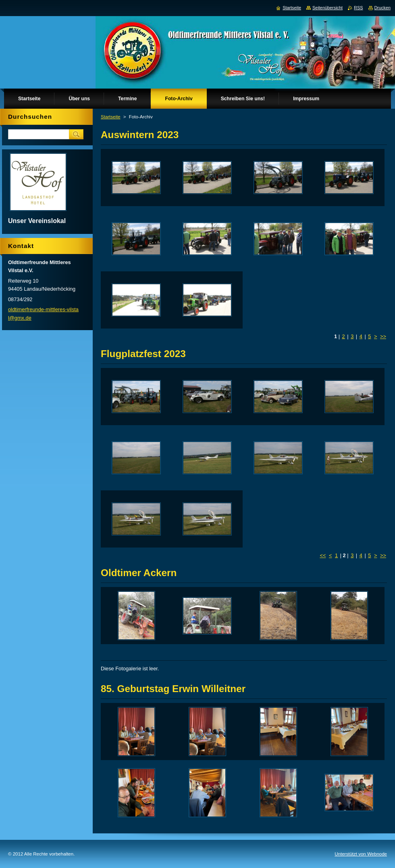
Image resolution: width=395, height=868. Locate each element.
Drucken (383, 8)
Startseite (111, 117)
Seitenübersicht (327, 8)
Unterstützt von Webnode (361, 854)
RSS (358, 8)
